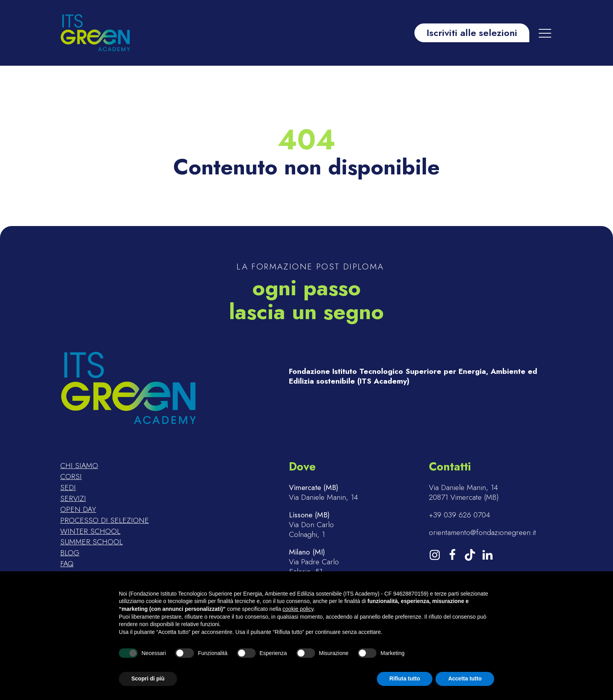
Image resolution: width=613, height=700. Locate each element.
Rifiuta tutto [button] (405, 678)
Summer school (91, 542)
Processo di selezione (105, 521)
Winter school (90, 531)
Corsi (71, 477)
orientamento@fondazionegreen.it (482, 532)
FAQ (67, 564)
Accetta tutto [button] (465, 678)
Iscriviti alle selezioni (472, 33)
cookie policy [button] (298, 609)
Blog (70, 553)
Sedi (68, 488)
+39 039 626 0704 (460, 515)
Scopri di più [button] (148, 678)
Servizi (73, 499)
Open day (78, 510)
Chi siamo (79, 466)
